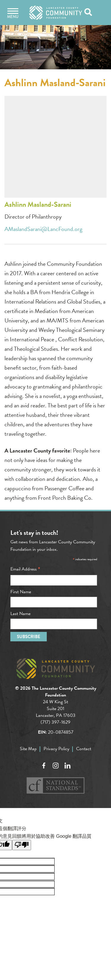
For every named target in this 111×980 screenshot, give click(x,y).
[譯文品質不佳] (22, 845)
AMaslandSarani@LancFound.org (43, 229)
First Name (21, 592)
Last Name (20, 614)
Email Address (25, 569)
